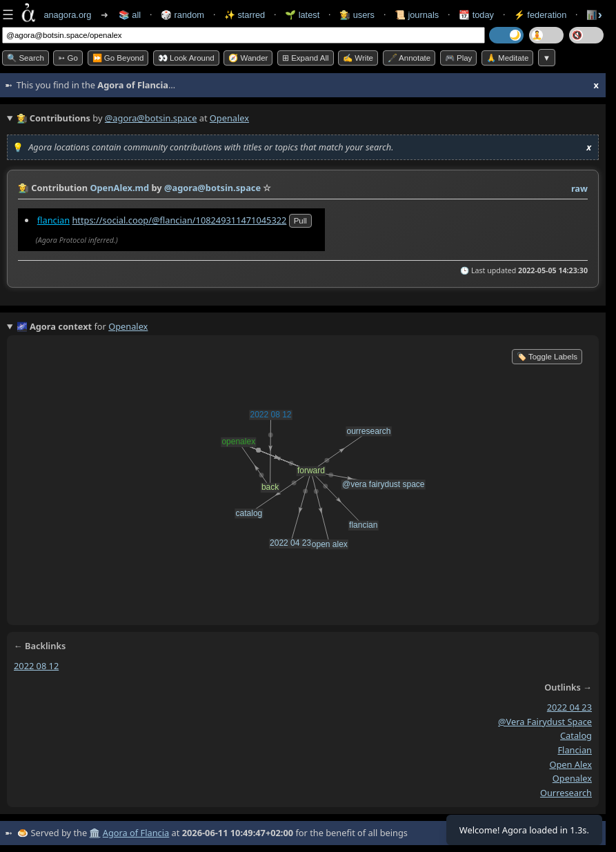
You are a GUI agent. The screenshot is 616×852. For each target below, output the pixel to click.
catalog (576, 736)
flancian (53, 220)
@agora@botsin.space (151, 118)
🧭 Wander (248, 58)
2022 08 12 (36, 666)
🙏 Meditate (507, 58)
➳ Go (68, 58)
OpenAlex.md (119, 188)
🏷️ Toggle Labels (547, 357)
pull (300, 221)
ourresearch (566, 793)
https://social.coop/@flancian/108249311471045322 (179, 220)
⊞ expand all (306, 58)
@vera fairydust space (545, 722)
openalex (572, 779)
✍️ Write (358, 58)
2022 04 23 (569, 707)
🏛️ (95, 833)
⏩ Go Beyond (118, 58)
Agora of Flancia (136, 833)
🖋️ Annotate (409, 58)
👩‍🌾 (23, 188)
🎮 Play (459, 58)
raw (579, 188)
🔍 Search (26, 58)
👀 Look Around (186, 58)
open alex (570, 764)
